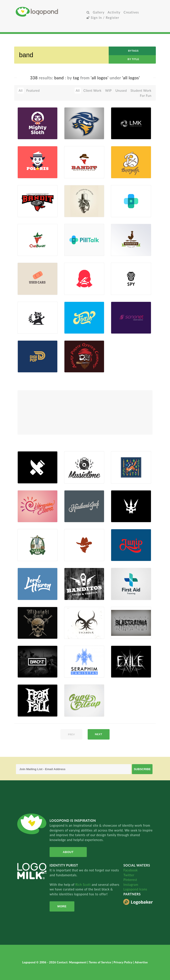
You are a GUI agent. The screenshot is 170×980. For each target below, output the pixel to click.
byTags (133, 51)
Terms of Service (100, 962)
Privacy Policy (123, 962)
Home (50, 12)
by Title (133, 59)
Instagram (131, 885)
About (67, 852)
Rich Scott (83, 885)
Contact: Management (72, 962)
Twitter (129, 875)
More (61, 906)
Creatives (131, 12)
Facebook (130, 870)
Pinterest (130, 880)
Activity (114, 12)
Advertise (141, 962)
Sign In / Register (103, 18)
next (99, 734)
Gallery (99, 12)
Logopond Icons (135, 889)
